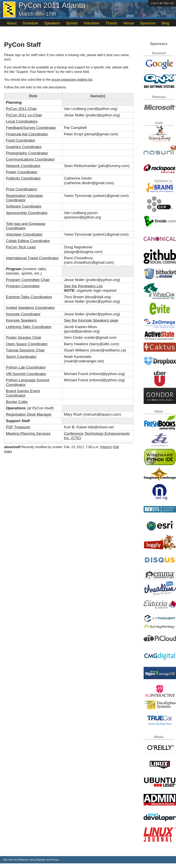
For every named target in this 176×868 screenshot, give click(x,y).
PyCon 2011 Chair (21, 109)
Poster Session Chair (24, 337)
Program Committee (23, 286)
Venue (129, 23)
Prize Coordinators (22, 189)
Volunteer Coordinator (24, 234)
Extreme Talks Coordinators (29, 297)
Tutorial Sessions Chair (25, 350)
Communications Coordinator (30, 159)
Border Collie (17, 402)
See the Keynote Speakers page (91, 320)
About (12, 23)
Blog (165, 23)
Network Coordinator (23, 166)
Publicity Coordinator (23, 178)
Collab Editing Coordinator (28, 241)
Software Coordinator (24, 206)
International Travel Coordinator (32, 258)
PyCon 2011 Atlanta (52, 5)
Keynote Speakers (21, 320)
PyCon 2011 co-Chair (24, 115)
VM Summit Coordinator (26, 374)
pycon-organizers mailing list (72, 80)
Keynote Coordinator (23, 314)
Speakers (52, 23)
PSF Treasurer (18, 427)
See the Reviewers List (83, 286)
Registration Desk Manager (29, 414)
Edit (116, 447)
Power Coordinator (22, 172)
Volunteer (92, 23)
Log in (155, 3)
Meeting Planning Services (28, 433)
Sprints (72, 23)
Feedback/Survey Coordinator (31, 128)
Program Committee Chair (28, 280)
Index (8, 451)
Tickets (111, 23)
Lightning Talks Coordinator (29, 327)
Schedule (30, 23)
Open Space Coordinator (27, 344)
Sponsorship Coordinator (27, 213)
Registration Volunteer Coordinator (24, 198)
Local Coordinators (22, 121)
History (106, 447)
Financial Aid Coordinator (27, 134)
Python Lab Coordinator (26, 367)
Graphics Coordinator (24, 147)
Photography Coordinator (27, 153)
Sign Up (168, 3)
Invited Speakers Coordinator (30, 308)
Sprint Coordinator (21, 357)
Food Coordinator (21, 140)
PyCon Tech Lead (21, 247)
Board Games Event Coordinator (23, 393)
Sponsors (148, 23)
